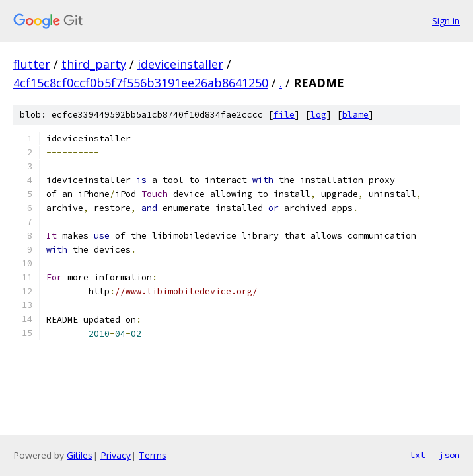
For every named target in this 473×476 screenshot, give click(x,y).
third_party (94, 64)
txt (418, 455)
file (284, 115)
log (318, 115)
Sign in (446, 21)
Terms (153, 455)
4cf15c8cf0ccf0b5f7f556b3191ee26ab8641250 (141, 83)
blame (355, 115)
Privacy (116, 455)
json (449, 455)
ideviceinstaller (180, 64)
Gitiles (80, 455)
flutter (32, 64)
